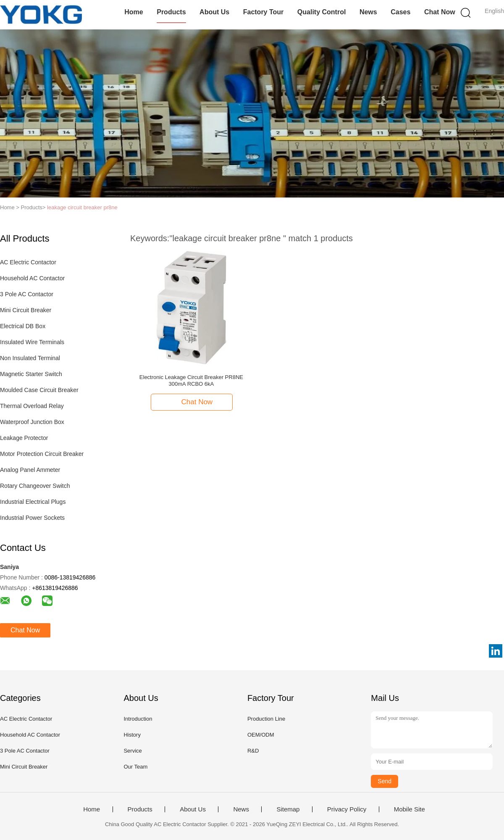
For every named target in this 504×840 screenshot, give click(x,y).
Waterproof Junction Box (32, 422)
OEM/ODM (261, 735)
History (132, 735)
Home (134, 12)
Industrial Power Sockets (32, 518)
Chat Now (440, 12)
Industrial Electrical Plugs (33, 502)
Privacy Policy (347, 809)
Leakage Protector (24, 438)
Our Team (135, 767)
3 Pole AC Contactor (27, 294)
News (368, 12)
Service (133, 751)
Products (171, 12)
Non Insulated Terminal (30, 358)
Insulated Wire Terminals (32, 342)
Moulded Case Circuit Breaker (39, 390)
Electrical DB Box (23, 326)
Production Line (266, 719)
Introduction (138, 719)
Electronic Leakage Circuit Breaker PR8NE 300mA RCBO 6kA (191, 381)
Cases (400, 12)
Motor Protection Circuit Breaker (42, 454)
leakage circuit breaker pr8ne (82, 207)
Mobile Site (409, 809)
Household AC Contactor (32, 278)
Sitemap (288, 809)
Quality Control (322, 12)
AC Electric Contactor (28, 262)
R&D (253, 751)
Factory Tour (264, 12)
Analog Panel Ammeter (30, 470)
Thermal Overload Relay (32, 406)
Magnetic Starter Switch (31, 374)
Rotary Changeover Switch (35, 486)
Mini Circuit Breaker (26, 310)
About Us (214, 12)
